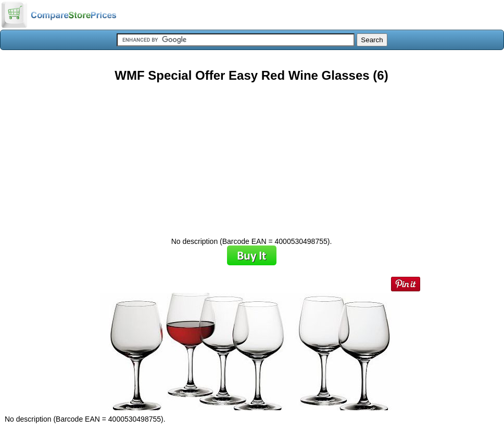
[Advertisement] (251, 156)
